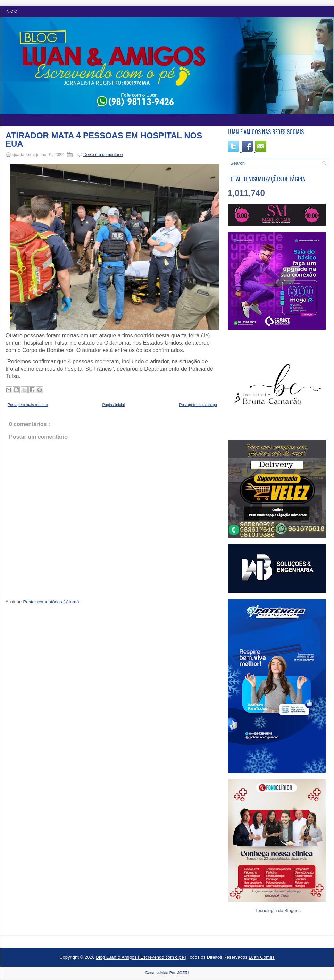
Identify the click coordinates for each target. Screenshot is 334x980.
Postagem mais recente (28, 405)
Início (11, 11)
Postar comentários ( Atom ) (51, 602)
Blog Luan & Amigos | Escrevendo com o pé (140, 957)
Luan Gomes (261, 957)
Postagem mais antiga (198, 405)
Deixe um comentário (103, 155)
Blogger (292, 910)
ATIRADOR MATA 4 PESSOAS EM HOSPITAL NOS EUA (104, 140)
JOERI (183, 972)
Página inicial (113, 405)
